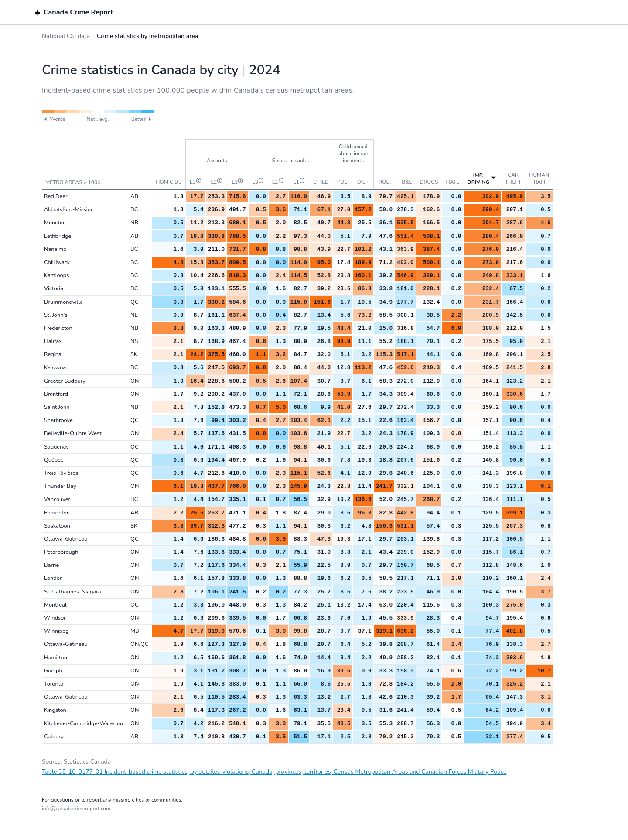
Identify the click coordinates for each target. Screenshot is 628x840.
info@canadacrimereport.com (76, 809)
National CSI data (66, 36)
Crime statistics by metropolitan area (147, 36)
